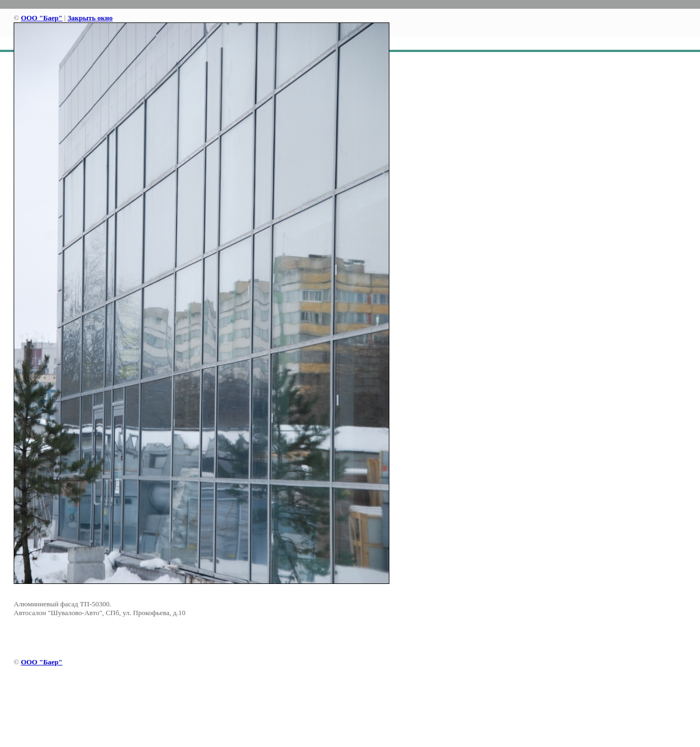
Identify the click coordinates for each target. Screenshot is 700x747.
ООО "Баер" (42, 18)
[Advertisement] (350, 709)
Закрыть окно (90, 18)
